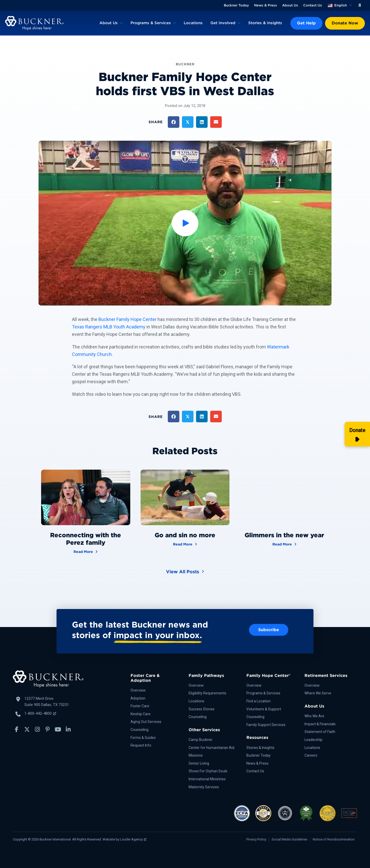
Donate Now (345, 23)
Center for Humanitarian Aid (211, 748)
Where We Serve (318, 693)
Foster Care (140, 706)
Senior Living (199, 763)
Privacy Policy (256, 839)
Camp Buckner (201, 740)
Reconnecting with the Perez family (86, 539)
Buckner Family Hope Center (127, 319)
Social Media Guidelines (289, 839)
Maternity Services (204, 787)
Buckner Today (236, 5)
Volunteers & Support (264, 709)
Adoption (138, 698)
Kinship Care (141, 714)
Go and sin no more (185, 535)
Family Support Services (266, 725)
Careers (311, 755)
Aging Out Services (146, 722)
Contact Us (313, 5)
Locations (193, 23)
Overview (138, 690)
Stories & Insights (265, 23)
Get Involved (223, 23)
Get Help (306, 23)
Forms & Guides (143, 738)
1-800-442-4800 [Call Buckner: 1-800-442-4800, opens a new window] (40, 713)
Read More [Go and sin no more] (185, 544)
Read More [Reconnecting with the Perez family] (86, 551)
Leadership (313, 740)
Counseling (140, 730)
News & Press (266, 5)
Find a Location (258, 701)
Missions (196, 755)
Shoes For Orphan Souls (208, 771)
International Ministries (207, 779)
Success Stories (202, 709)
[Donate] (357, 434)
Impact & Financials (320, 724)
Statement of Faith (320, 732)
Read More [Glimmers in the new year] (284, 544)
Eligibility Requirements (207, 693)
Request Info (141, 745)
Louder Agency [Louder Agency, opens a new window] (133, 839)
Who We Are (314, 716)
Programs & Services (151, 23)
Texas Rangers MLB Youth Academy (109, 327)
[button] (360, 5)
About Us (290, 5)
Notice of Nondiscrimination (334, 839)
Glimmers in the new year (284, 535)
